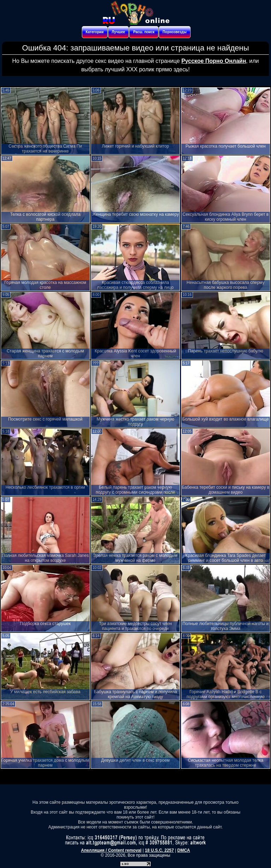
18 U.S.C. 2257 (159, 850)
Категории (95, 32)
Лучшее (119, 32)
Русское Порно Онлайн (214, 61)
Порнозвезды (175, 32)
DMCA (183, 850)
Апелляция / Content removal (111, 850)
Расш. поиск (144, 32)
